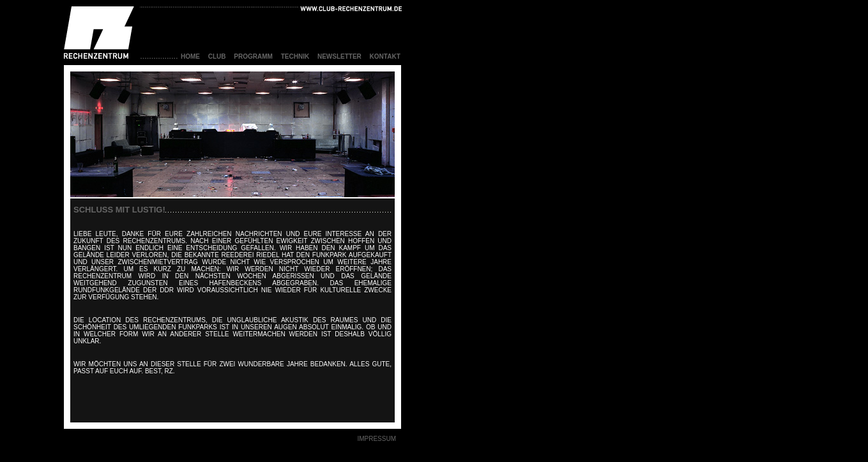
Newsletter (339, 56)
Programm (253, 56)
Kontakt (385, 56)
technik (295, 56)
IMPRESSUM (377, 439)
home (190, 56)
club (217, 56)
